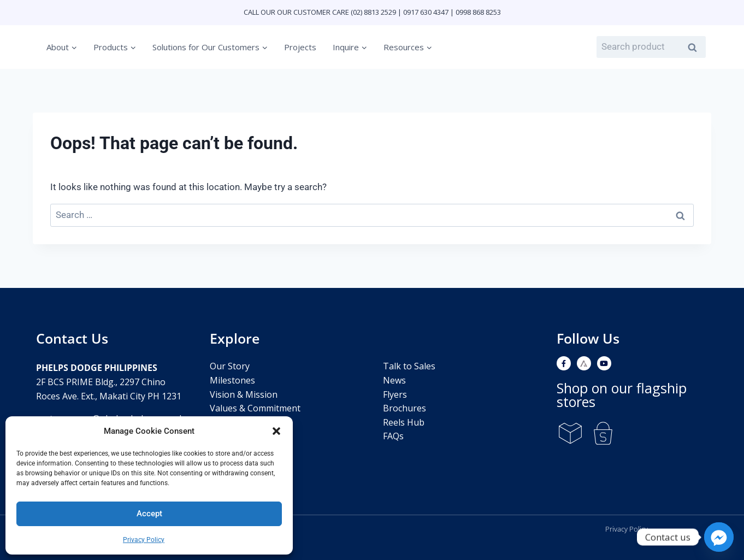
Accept (149, 514)
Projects (300, 47)
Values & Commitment (255, 408)
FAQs (393, 436)
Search (695, 48)
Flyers (395, 394)
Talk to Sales (409, 366)
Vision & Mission (244, 394)
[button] (276, 431)
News (394, 380)
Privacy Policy (144, 540)
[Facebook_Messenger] (719, 537)
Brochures (405, 408)
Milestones (232, 380)
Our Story (230, 366)
